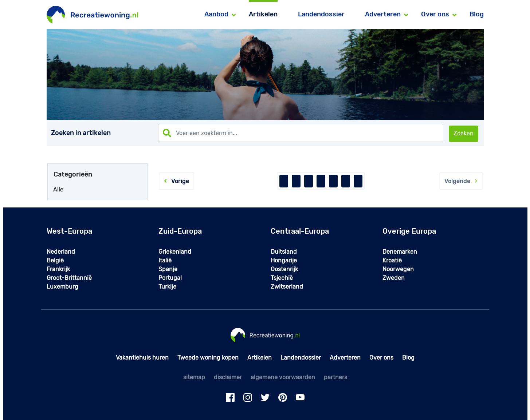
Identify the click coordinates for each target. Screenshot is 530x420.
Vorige (176, 181)
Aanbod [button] (216, 14)
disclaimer (228, 377)
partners (335, 377)
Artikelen (263, 14)
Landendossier (321, 14)
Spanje (168, 269)
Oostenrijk (284, 269)
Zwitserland (287, 287)
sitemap (194, 377)
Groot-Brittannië (69, 278)
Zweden (394, 278)
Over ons (381, 358)
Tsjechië (282, 278)
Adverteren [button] (383, 14)
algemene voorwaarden (283, 377)
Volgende (461, 181)
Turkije (167, 287)
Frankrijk (58, 269)
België (55, 260)
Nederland (61, 252)
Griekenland (175, 252)
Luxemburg (62, 287)
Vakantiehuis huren (142, 358)
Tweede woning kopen (208, 358)
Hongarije (284, 260)
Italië (165, 260)
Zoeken (464, 133)
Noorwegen (398, 269)
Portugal (170, 278)
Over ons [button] (435, 14)
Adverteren (345, 358)
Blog (477, 14)
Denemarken (400, 252)
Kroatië (392, 260)
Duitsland (284, 252)
